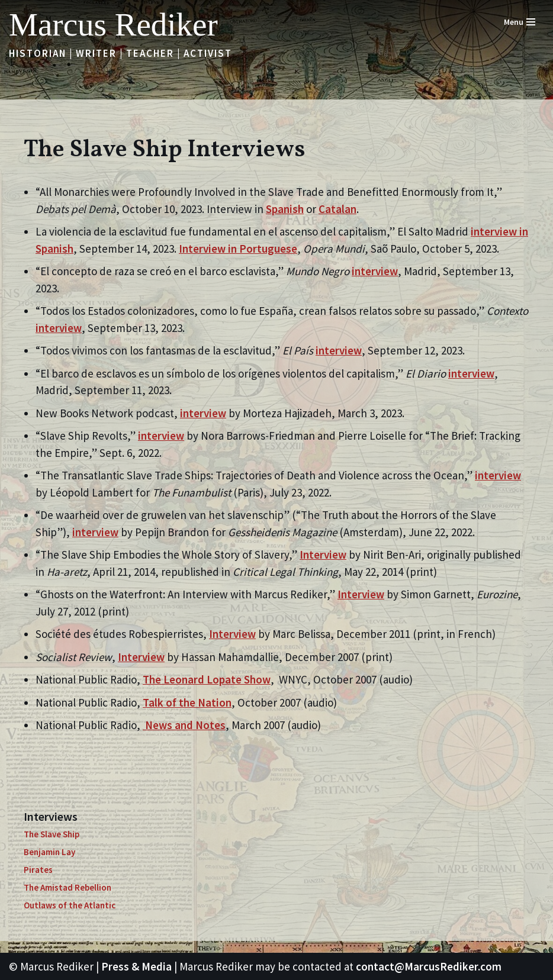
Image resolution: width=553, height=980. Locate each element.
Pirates (38, 870)
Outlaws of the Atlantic (70, 905)
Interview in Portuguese (238, 249)
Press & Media (136, 966)
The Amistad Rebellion (67, 887)
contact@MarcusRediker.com (429, 966)
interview (375, 271)
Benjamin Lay (49, 852)
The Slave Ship (52, 834)
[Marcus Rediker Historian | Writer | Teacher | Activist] (113, 25)
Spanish (285, 209)
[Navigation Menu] (520, 22)
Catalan (337, 209)
